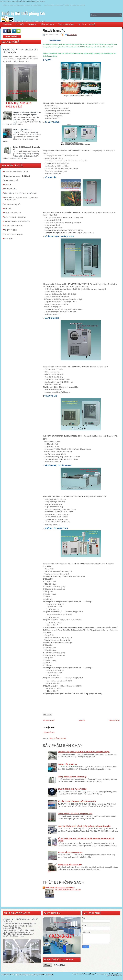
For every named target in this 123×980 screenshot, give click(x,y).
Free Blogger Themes (115, 974)
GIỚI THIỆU (20, 24)
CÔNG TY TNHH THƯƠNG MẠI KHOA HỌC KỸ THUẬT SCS (22, 5)
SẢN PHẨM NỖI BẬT (12, 37)
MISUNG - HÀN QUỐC (13, 204)
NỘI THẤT (8, 209)
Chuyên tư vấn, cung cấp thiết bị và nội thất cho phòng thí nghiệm (84, 752)
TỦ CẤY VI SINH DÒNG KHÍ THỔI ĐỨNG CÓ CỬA (77, 801)
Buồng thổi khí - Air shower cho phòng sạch (20, 51)
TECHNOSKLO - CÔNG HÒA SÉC (17, 221)
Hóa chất (8, 185)
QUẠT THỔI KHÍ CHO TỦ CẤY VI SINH (73, 789)
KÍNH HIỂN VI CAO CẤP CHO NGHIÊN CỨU (21, 193)
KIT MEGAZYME (10, 189)
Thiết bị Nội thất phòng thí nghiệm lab (60, 887)
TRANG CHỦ (7, 24)
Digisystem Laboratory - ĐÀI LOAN (17, 176)
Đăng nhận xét (49, 732)
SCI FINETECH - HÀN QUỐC (15, 217)
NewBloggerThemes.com (114, 975)
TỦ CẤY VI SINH (10, 230)
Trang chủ (82, 720)
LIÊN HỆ (92, 24)
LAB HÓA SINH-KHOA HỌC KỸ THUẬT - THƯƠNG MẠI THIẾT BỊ (65, 5)
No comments (72, 35)
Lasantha (105, 974)
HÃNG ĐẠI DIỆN (48, 24)
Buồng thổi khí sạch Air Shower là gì (72, 777)
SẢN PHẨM (33, 24)
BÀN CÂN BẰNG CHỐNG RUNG (16, 172)
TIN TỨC (83, 24)
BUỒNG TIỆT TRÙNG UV (23, 130)
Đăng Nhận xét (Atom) (58, 738)
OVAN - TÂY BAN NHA (13, 213)
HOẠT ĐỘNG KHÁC (12, 180)
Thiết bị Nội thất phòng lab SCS (23, 15)
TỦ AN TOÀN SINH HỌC (13, 226)
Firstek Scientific (54, 31)
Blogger (51, 974)
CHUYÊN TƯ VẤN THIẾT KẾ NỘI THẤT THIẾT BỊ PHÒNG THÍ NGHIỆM (84, 826)
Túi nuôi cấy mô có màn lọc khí (70, 852)
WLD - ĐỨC (9, 239)
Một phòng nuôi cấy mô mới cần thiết (68, 890)
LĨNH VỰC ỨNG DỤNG (66, 24)
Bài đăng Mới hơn (49, 720)
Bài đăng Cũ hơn (114, 720)
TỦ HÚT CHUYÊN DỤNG (14, 234)
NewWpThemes (84, 974)
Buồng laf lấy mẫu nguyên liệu (70, 865)
